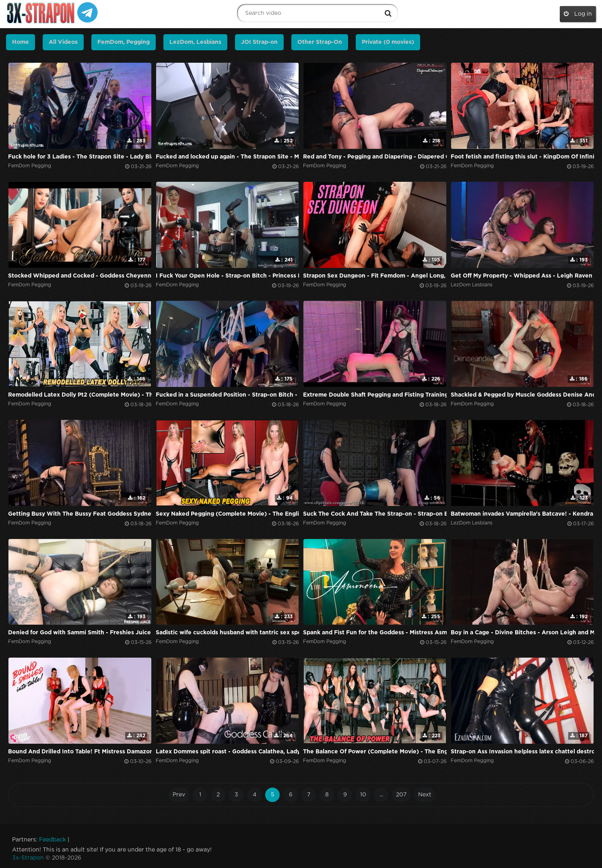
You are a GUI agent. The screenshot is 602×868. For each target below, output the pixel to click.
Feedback (53, 840)
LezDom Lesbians (472, 285)
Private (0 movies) (388, 42)
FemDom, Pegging (124, 42)
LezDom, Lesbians (195, 42)
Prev (179, 795)
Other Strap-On (320, 42)
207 (401, 795)
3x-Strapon (28, 858)
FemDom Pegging (30, 166)
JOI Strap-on (259, 42)
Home (21, 42)
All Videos (63, 42)
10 (363, 795)
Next (425, 795)
